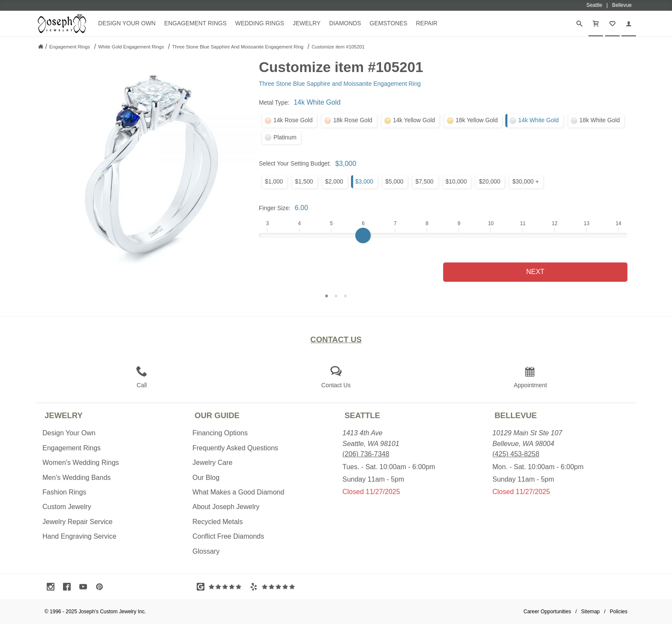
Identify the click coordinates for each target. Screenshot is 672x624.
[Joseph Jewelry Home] (41, 46)
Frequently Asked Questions (235, 448)
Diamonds (345, 23)
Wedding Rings (260, 23)
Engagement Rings (195, 23)
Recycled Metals (217, 522)
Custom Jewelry (67, 507)
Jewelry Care (212, 463)
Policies (619, 612)
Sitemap (591, 612)
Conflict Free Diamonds (228, 536)
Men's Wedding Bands (76, 478)
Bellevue (516, 415)
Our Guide (217, 415)
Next (535, 272)
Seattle (362, 415)
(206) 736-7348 (366, 454)
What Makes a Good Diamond (238, 492)
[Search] (579, 24)
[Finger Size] (443, 235)
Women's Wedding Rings (81, 463)
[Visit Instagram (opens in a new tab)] (53, 587)
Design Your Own (127, 23)
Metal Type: (274, 102)
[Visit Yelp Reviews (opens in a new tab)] (274, 587)
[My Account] (629, 24)
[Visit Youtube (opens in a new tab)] (85, 587)
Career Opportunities (547, 612)
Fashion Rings (64, 492)
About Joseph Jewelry (226, 507)
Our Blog (206, 478)
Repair (426, 23)
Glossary (206, 551)
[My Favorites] (612, 24)
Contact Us (336, 339)
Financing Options (220, 433)
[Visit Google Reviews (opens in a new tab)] (221, 587)
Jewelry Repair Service (78, 522)
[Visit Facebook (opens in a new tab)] (69, 587)
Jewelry (307, 23)
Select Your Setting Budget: (295, 163)
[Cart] (596, 24)
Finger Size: (275, 208)
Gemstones (388, 23)
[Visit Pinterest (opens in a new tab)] (102, 587)
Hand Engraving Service (79, 536)
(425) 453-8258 (516, 454)
